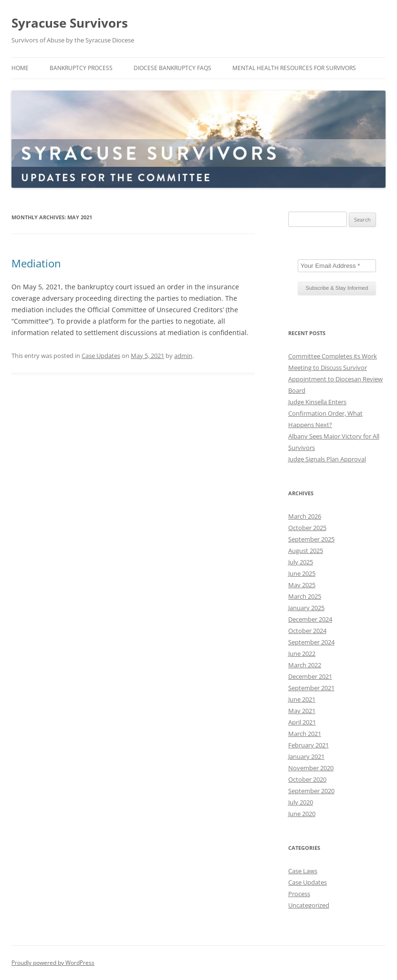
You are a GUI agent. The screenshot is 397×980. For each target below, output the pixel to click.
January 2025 (306, 608)
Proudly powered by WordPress (53, 963)
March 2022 (305, 665)
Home (20, 68)
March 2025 (305, 596)
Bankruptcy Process (81, 68)
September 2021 (311, 688)
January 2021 (306, 756)
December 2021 (310, 676)
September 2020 (311, 791)
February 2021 (308, 745)
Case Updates (101, 356)
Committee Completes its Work (333, 356)
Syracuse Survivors (70, 23)
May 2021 (302, 711)
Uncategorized (309, 905)
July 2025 (301, 562)
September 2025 (311, 539)
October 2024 (307, 631)
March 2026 (305, 516)
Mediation (36, 263)
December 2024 (310, 619)
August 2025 (306, 551)
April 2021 (302, 722)
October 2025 (307, 528)
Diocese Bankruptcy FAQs (172, 68)
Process (299, 894)
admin (183, 356)
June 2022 (302, 653)
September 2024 (311, 642)
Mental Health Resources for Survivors (294, 68)
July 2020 (301, 802)
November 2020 (311, 768)
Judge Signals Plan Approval (327, 459)
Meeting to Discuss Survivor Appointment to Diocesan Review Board (335, 379)
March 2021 (305, 734)
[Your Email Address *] (337, 266)
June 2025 (302, 573)
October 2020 (307, 779)
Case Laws (303, 871)
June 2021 (302, 699)
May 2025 (302, 585)
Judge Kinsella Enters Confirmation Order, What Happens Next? (325, 413)
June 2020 (302, 814)
